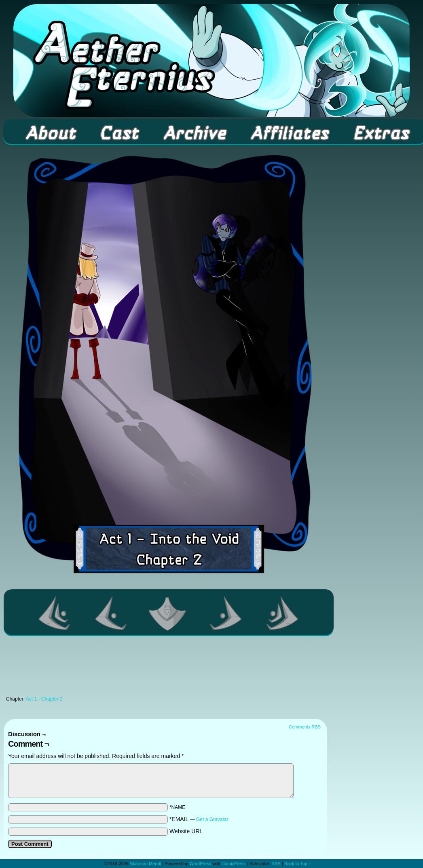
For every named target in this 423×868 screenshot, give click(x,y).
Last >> (283, 613)
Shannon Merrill (145, 864)
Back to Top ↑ (298, 864)
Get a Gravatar (212, 819)
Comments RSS (305, 727)
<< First (55, 613)
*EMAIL (199, 819)
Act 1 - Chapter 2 (44, 699)
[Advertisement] (165, 668)
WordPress (200, 864)
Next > (226, 613)
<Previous (111, 613)
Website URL (186, 831)
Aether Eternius (211, 61)
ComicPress (234, 864)
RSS (276, 864)
